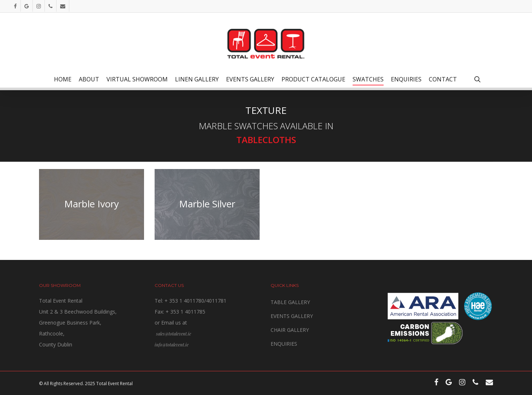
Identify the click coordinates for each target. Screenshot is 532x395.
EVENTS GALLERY (292, 316)
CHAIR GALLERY (290, 330)
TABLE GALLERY (290, 302)
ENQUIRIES (284, 344)
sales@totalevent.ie (174, 334)
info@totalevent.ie (172, 345)
